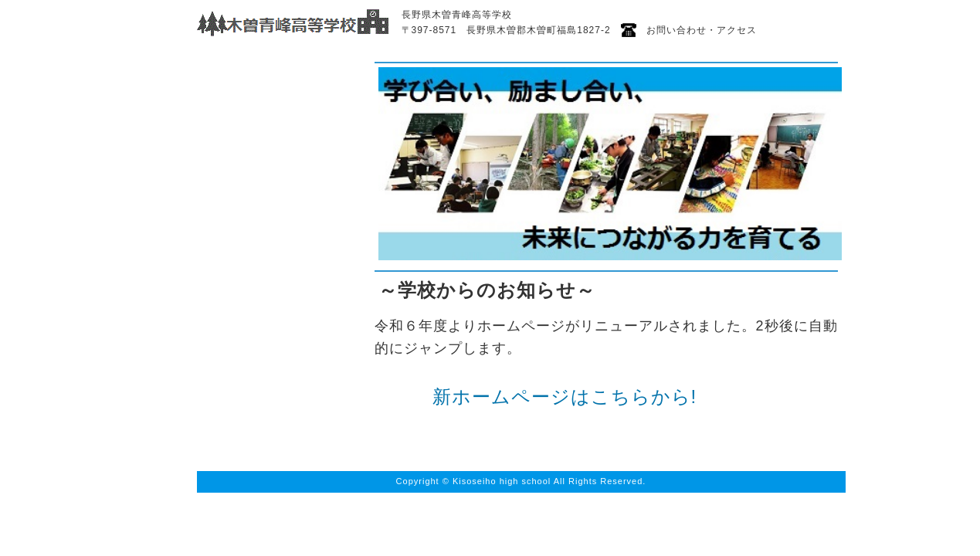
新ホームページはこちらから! (565, 397)
